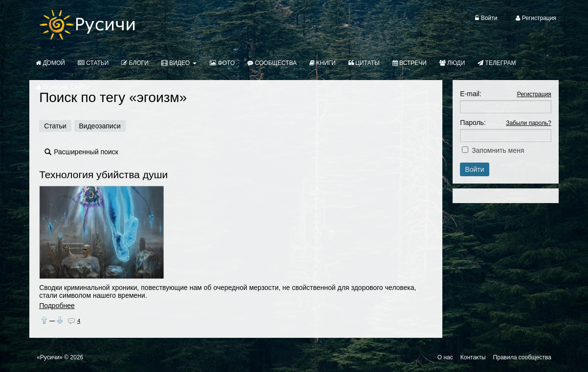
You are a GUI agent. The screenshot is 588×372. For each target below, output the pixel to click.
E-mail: (471, 94)
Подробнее (57, 306)
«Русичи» (50, 357)
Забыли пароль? (529, 123)
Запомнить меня (498, 150)
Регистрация (534, 94)
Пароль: (473, 123)
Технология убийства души (103, 175)
